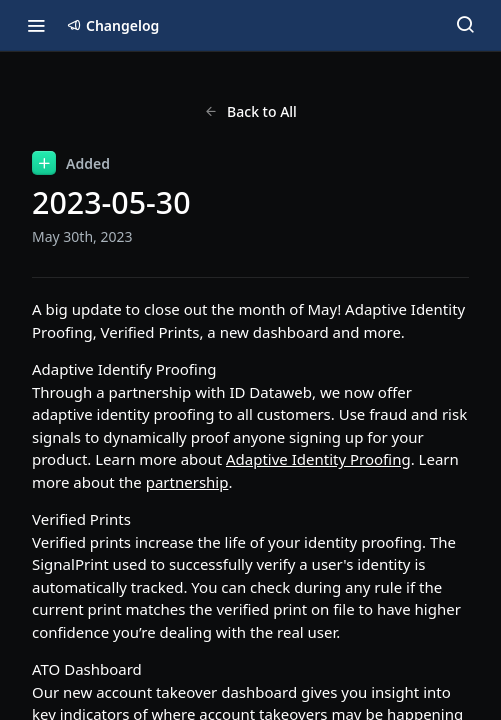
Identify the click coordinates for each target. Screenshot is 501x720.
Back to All (250, 111)
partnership (187, 482)
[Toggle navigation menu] (36, 25)
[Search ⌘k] (465, 25)
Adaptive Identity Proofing (318, 459)
